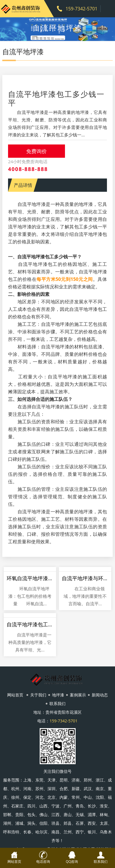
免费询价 (37, 151)
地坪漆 (58, 695)
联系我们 (57, 703)
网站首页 (15, 695)
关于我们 (38, 695)
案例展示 (78, 695)
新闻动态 (100, 695)
